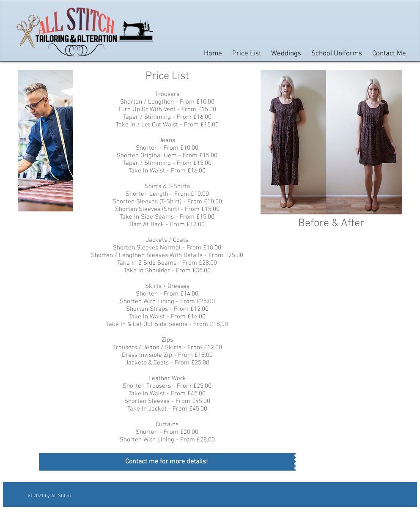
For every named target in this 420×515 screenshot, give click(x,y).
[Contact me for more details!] (166, 462)
